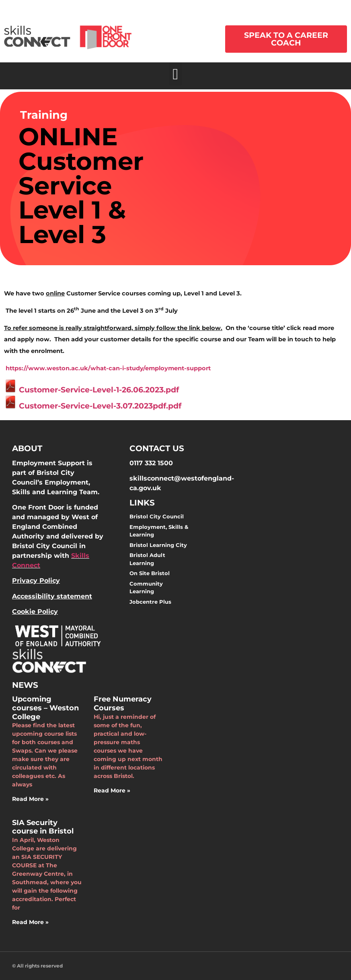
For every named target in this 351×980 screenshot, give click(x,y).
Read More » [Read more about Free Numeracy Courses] (112, 790)
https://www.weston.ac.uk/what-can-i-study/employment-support (108, 368)
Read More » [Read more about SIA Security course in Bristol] (30, 922)
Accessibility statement (52, 596)
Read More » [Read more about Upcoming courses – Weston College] (30, 799)
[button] (175, 74)
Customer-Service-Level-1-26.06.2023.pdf (91, 390)
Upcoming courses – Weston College (45, 708)
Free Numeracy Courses (123, 704)
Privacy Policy (36, 581)
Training (44, 115)
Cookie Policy (35, 612)
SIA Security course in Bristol (43, 827)
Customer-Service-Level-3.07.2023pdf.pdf (93, 406)
